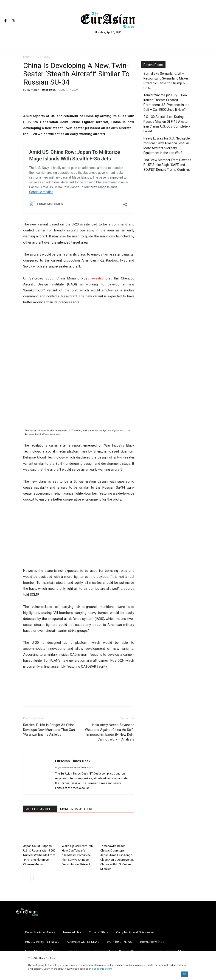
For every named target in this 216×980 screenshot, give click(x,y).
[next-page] (33, 878)
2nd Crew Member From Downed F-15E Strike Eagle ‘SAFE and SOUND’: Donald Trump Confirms (167, 165)
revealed (97, 278)
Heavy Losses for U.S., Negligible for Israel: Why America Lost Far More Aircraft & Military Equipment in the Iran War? (167, 146)
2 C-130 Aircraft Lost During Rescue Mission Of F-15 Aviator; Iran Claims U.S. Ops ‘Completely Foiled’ (167, 124)
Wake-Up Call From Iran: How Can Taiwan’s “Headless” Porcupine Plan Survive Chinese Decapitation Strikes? (78, 855)
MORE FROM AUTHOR (76, 809)
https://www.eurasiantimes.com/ (74, 768)
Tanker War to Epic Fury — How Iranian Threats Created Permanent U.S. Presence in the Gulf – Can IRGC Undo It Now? (166, 102)
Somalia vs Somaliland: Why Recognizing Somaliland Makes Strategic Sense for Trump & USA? (166, 81)
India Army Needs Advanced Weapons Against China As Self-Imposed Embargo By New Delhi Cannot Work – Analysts (110, 732)
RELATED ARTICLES (40, 809)
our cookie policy (102, 969)
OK (184, 974)
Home (27, 57)
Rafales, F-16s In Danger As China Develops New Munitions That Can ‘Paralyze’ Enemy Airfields (49, 730)
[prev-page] (26, 878)
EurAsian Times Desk (41, 90)
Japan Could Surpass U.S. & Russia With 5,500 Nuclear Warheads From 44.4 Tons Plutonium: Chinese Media (39, 855)
